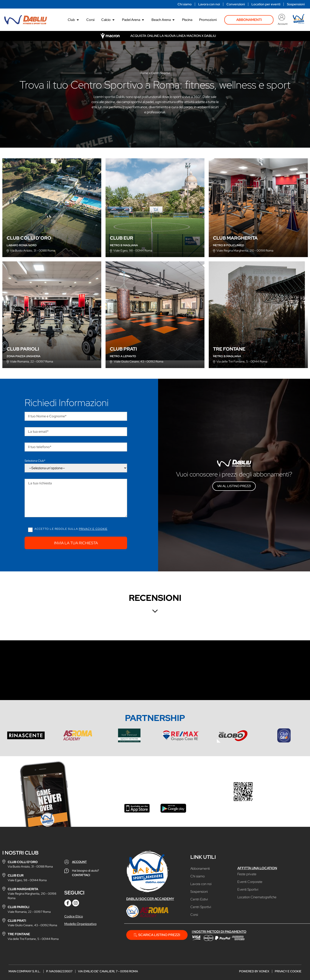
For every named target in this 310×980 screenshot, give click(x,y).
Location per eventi (266, 4)
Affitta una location (257, 868)
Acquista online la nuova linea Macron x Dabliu (173, 36)
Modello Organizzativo (80, 924)
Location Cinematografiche (257, 897)
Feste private (247, 874)
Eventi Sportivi (248, 890)
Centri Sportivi (201, 907)
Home (144, 73)
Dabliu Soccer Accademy (150, 899)
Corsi (194, 915)
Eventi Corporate (250, 882)
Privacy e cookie (93, 529)
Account (283, 24)
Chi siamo (185, 4)
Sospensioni (296, 4)
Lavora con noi (209, 4)
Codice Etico (74, 916)
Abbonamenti (200, 869)
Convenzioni (236, 4)
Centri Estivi (199, 899)
